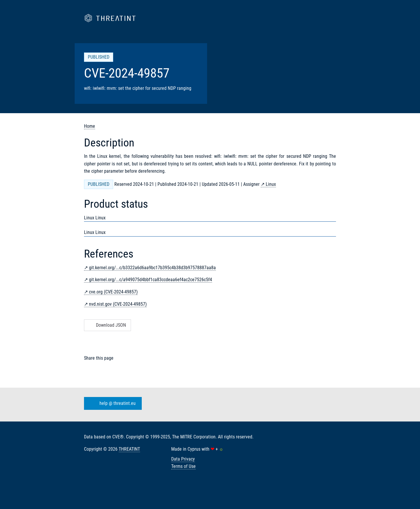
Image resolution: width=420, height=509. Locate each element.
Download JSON (107, 325)
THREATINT (129, 449)
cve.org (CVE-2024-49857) (113, 292)
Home (90, 126)
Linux (271, 184)
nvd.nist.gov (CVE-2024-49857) (118, 304)
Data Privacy (183, 459)
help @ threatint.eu (112, 403)
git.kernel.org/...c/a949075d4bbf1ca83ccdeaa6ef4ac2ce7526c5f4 (150, 280)
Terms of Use (183, 466)
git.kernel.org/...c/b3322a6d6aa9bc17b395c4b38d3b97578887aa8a (152, 268)
